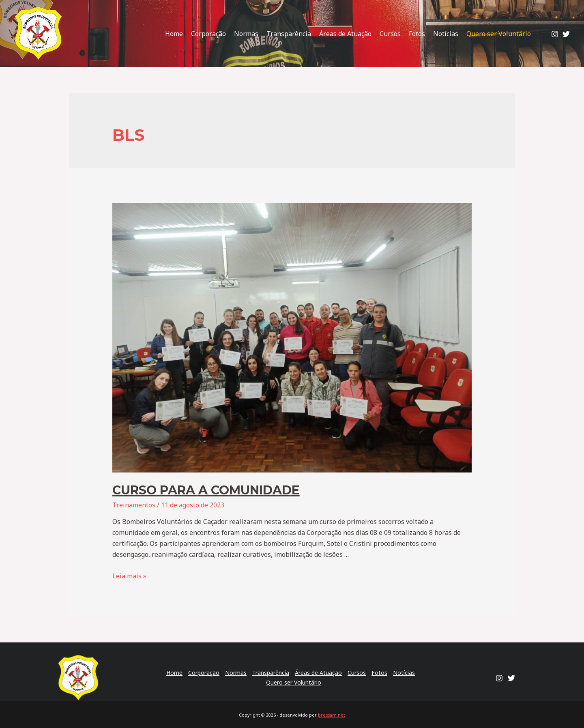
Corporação (208, 34)
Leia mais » (129, 576)
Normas (246, 34)
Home (174, 34)
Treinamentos (134, 505)
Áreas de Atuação (345, 34)
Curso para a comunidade (206, 490)
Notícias (446, 34)
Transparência (289, 34)
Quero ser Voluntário (499, 34)
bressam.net (332, 715)
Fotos (417, 34)
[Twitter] (566, 34)
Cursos (390, 34)
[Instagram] (555, 34)
